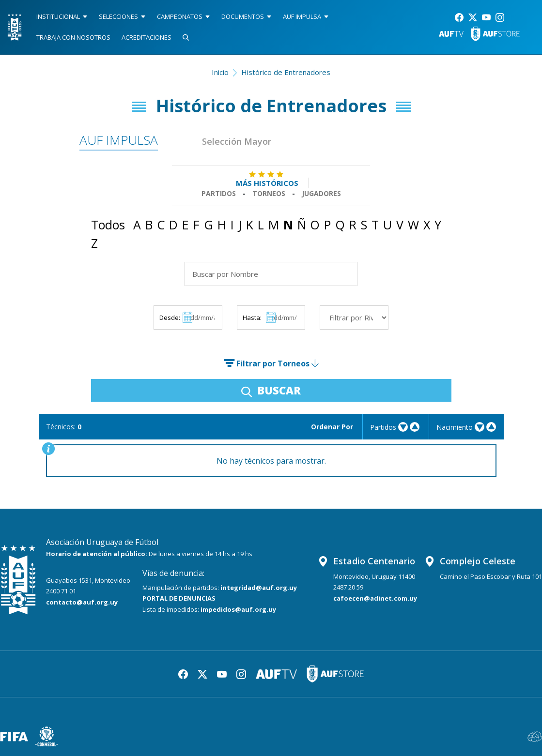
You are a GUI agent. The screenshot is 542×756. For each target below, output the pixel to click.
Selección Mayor (237, 141)
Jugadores (321, 193)
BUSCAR (271, 390)
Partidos (219, 193)
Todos (108, 225)
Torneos (269, 193)
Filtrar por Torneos (271, 363)
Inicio (220, 72)
